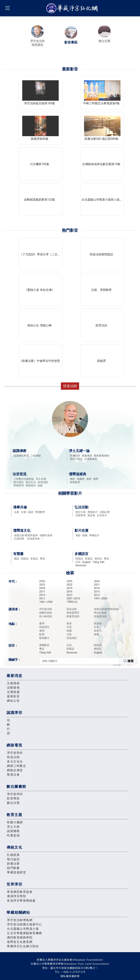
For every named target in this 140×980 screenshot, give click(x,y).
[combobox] (88, 661)
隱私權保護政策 (70, 976)
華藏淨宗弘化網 (73, 8)
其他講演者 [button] (35, 539)
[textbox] (79, 661)
